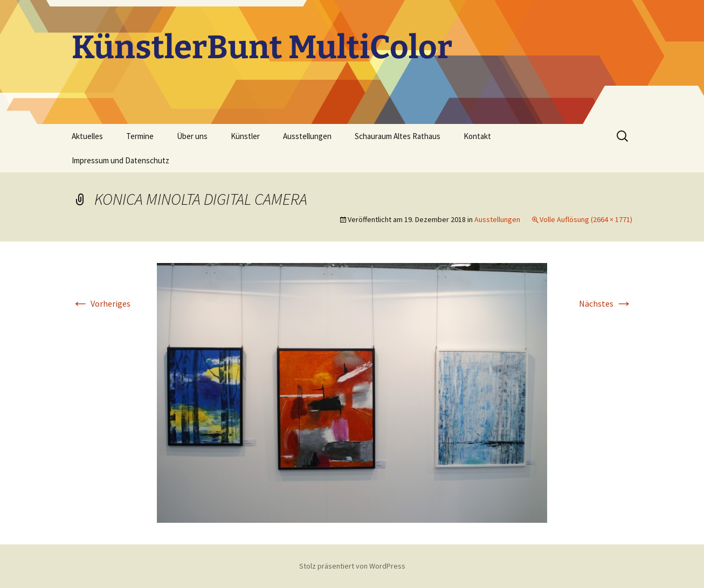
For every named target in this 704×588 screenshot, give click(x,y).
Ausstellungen (307, 136)
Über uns (192, 136)
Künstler (245, 136)
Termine (140, 136)
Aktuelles (87, 136)
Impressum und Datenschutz (120, 160)
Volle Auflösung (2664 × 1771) (586, 219)
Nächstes (606, 303)
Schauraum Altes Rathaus (398, 136)
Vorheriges (101, 303)
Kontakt (477, 136)
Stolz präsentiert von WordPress (352, 566)
